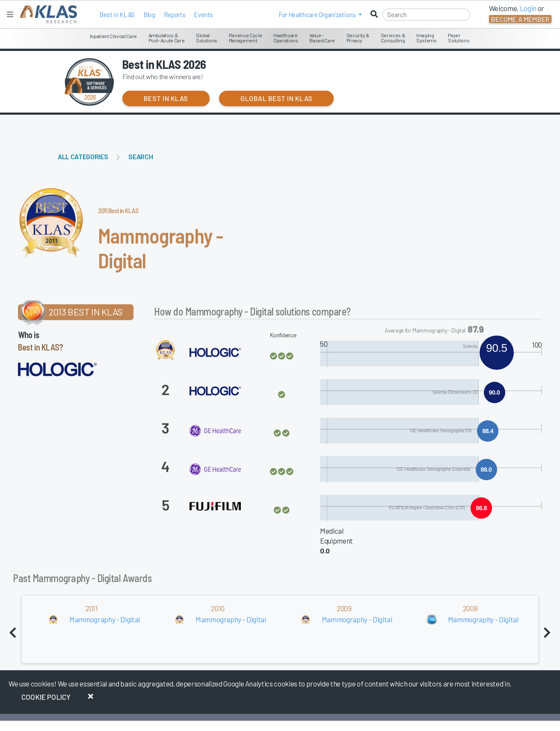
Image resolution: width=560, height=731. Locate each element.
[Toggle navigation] (10, 14)
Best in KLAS (117, 15)
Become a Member (520, 19)
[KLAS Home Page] (46, 14)
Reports (175, 15)
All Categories (83, 156)
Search (141, 156)
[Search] (426, 15)
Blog (149, 15)
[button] (320, 15)
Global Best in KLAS (276, 98)
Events (203, 15)
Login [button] (528, 8)
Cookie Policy (46, 697)
